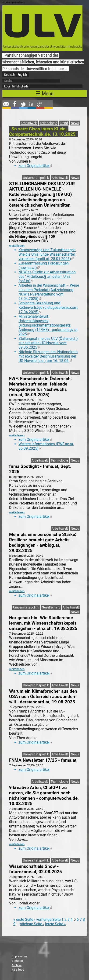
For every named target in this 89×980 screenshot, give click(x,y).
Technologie (48, 123)
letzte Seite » (55, 924)
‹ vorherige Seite (47, 919)
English (22, 75)
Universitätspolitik (36, 178)
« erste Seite (23, 919)
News (75, 123)
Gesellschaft (51, 607)
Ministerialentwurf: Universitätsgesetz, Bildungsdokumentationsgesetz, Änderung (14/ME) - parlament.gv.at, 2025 (48, 325)
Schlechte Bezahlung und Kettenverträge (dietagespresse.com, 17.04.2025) (48, 308)
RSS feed (18, 970)
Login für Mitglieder (17, 86)
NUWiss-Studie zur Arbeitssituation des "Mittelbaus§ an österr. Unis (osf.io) (47, 276)
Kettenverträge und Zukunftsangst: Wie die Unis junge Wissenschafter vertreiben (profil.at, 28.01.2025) (47, 254)
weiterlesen (17, 246)
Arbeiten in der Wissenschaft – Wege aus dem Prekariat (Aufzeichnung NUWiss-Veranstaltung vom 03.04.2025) (49, 292)
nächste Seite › (32, 924)
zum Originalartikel (35, 166)
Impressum (19, 956)
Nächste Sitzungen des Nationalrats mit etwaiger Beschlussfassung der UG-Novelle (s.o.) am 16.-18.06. (48, 356)
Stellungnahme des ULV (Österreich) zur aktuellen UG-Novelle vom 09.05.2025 (48, 343)
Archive (17, 965)
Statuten (17, 961)
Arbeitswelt (29, 123)
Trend (64, 123)
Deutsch (9, 75)
